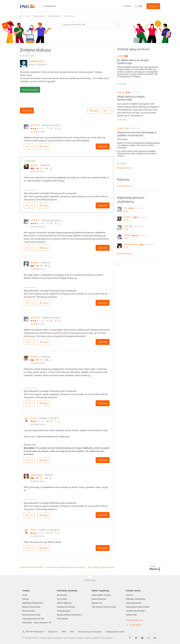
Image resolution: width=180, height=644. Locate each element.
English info (54, 632)
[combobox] (90, 24)
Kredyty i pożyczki (39, 16)
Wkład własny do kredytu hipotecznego (131, 98)
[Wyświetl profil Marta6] (128, 235)
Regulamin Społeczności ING (32, 567)
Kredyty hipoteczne (54, 16)
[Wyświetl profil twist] (127, 226)
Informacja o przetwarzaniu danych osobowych (66, 567)
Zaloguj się (153, 6)
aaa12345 (35, 125)
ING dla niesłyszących (36, 632)
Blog (140, 6)
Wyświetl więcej (124, 254)
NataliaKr (35, 263)
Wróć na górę (90, 580)
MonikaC (34, 165)
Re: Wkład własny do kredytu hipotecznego (133, 62)
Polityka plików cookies (118, 632)
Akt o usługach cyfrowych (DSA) (101, 567)
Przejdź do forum (124, 168)
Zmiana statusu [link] (69, 16)
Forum (128, 6)
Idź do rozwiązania (30, 90)
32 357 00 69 (135, 625)
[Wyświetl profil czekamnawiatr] (131, 244)
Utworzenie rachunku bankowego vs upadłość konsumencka (137, 134)
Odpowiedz (27, 111)
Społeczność (50, 6)
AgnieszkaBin (36, 475)
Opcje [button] (95, 111)
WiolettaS (35, 357)
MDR (73, 632)
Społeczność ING (21, 16)
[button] (105, 111)
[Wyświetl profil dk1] (126, 208)
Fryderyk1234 (37, 61)
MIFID (65, 632)
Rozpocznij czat (136, 620)
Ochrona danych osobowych (92, 632)
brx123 (34, 418)
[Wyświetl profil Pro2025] (128, 217)
